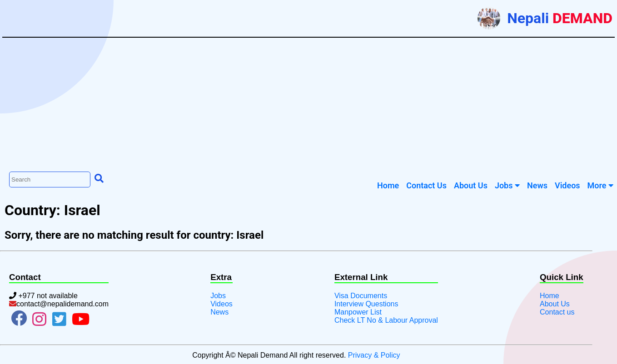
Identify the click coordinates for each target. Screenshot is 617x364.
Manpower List (358, 312)
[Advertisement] (308, 103)
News (219, 312)
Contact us (557, 312)
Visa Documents (361, 296)
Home (550, 296)
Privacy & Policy (374, 355)
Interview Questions (366, 304)
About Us (555, 304)
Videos (221, 304)
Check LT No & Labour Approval (386, 320)
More (600, 185)
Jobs (507, 185)
